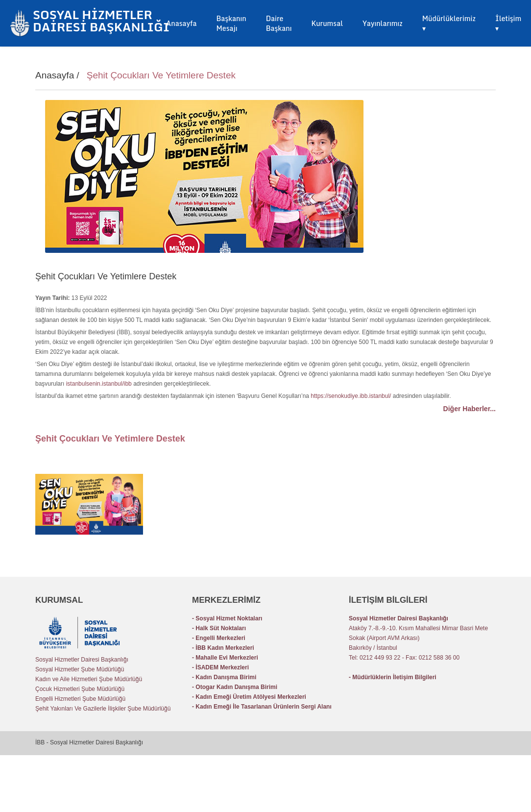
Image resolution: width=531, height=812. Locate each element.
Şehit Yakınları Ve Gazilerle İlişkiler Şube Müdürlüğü (103, 709)
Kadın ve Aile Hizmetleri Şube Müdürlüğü (89, 679)
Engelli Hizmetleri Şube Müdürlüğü (80, 699)
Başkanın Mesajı (231, 23)
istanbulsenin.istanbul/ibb (99, 384)
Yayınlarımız (383, 23)
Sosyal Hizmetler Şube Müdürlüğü (80, 669)
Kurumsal (327, 23)
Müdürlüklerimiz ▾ (449, 23)
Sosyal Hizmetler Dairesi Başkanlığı (82, 660)
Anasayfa (181, 23)
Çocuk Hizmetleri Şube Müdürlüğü (80, 689)
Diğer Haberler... (470, 409)
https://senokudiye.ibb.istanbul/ (351, 396)
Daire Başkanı (279, 23)
